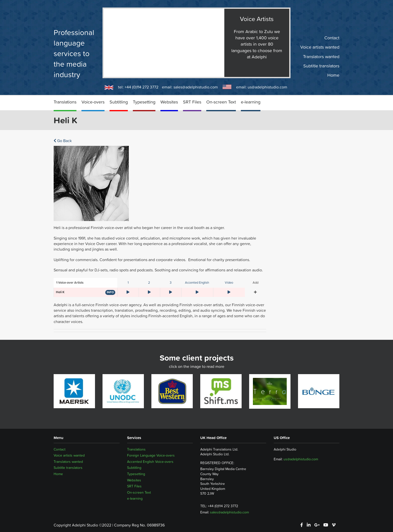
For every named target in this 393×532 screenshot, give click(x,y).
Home (333, 75)
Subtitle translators (321, 66)
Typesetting (144, 102)
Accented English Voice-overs (150, 462)
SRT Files (192, 102)
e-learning (251, 102)
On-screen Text (221, 102)
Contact (332, 38)
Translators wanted (321, 56)
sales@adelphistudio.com (196, 87)
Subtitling (119, 102)
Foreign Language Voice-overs (151, 455)
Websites (169, 102)
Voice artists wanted (320, 47)
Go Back (63, 141)
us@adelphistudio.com (267, 87)
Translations (65, 102)
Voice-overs (93, 102)
